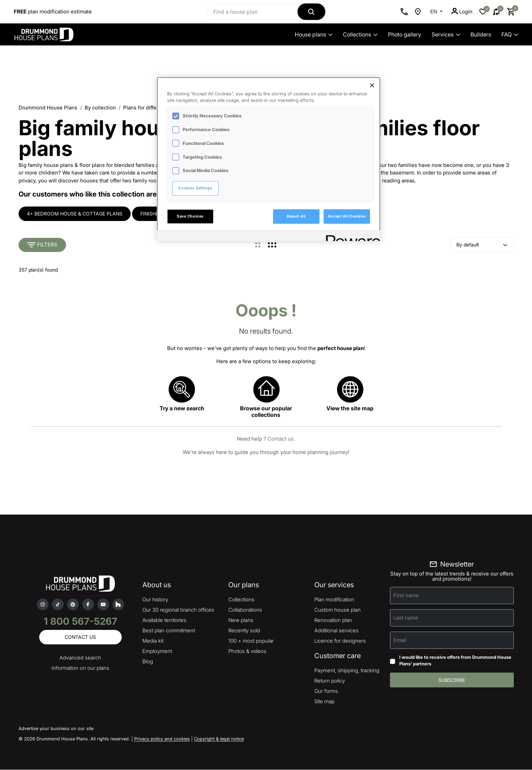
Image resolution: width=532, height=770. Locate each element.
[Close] (372, 85)
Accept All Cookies (347, 216)
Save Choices (190, 216)
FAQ (510, 34)
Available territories (164, 620)
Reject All (296, 216)
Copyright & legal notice (219, 739)
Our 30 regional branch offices (178, 610)
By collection (100, 108)
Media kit (153, 641)
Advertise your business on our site (56, 729)
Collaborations (245, 610)
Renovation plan (333, 620)
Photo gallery (405, 34)
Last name (406, 618)
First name (406, 595)
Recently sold (244, 631)
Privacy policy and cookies (162, 739)
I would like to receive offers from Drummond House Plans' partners (455, 661)
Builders (481, 34)
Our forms (326, 691)
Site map (324, 702)
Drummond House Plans (48, 108)
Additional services (336, 631)
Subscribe (452, 680)
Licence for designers (340, 641)
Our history (155, 600)
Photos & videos (247, 651)
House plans (314, 34)
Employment (157, 651)
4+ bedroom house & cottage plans (75, 214)
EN (434, 12)
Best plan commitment (169, 631)
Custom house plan (338, 610)
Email (400, 640)
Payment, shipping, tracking (347, 671)
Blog (148, 662)
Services (446, 34)
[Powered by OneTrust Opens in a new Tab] (351, 237)
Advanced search (80, 658)
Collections (360, 34)
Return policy (330, 681)
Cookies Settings (195, 188)
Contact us (281, 439)
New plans (241, 620)
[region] (269, 159)
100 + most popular (251, 641)
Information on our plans (80, 668)
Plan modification (334, 600)
